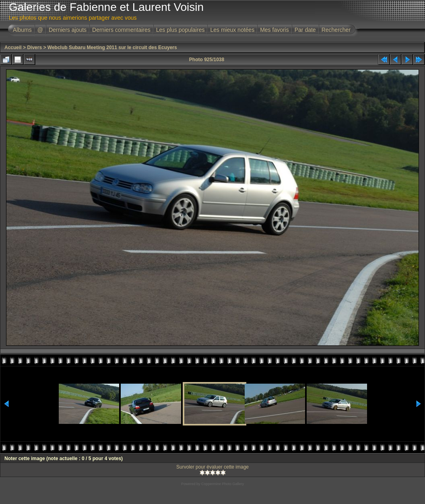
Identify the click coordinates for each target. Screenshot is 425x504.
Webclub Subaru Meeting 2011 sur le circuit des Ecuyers (112, 48)
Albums (22, 30)
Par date (305, 30)
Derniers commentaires (121, 30)
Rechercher (336, 30)
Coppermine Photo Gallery (223, 484)
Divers (34, 48)
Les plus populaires (181, 30)
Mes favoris (274, 30)
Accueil (13, 48)
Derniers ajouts (68, 30)
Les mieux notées (232, 30)
